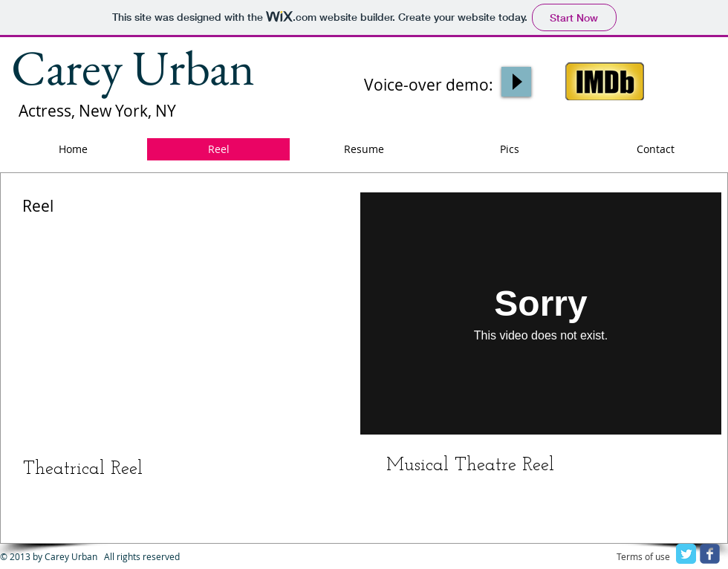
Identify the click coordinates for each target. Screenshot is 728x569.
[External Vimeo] (541, 313)
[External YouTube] (178, 313)
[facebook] (710, 554)
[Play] (516, 82)
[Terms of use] (643, 557)
